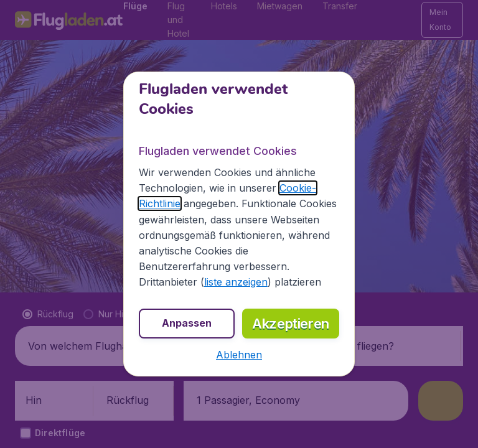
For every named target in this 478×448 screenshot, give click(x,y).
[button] (239, 355)
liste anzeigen (236, 282)
